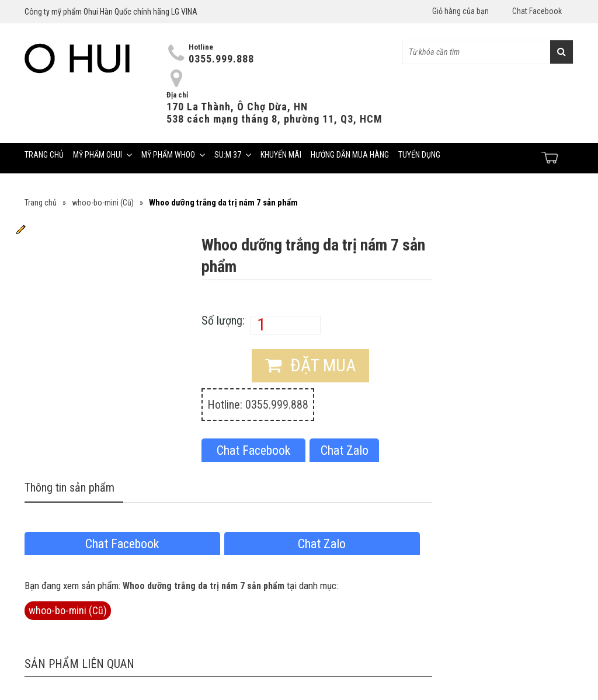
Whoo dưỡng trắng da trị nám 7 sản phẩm (204, 586)
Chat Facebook (537, 11)
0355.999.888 (221, 59)
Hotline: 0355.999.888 (258, 405)
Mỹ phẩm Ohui (102, 155)
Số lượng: (223, 321)
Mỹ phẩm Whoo (173, 155)
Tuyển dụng (419, 155)
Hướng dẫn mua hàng (350, 155)
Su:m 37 (233, 155)
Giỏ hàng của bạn (460, 11)
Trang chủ (44, 155)
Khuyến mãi (281, 155)
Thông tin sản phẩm (69, 487)
